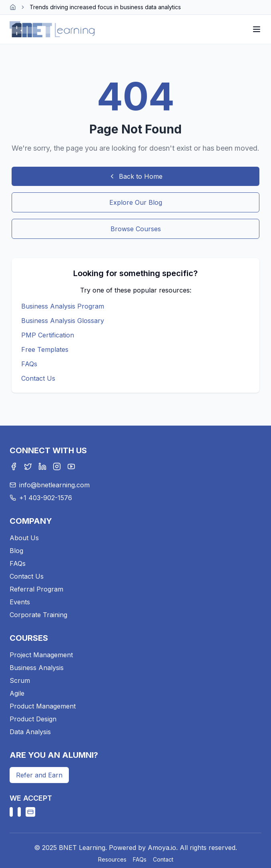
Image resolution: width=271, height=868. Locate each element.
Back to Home (135, 176)
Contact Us (38, 378)
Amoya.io (162, 848)
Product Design (33, 719)
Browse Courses (136, 229)
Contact (163, 859)
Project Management (41, 655)
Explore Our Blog (136, 202)
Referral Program (36, 589)
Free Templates (45, 349)
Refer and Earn (39, 775)
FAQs (29, 364)
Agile (17, 693)
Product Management (43, 706)
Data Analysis (30, 732)
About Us (24, 538)
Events (20, 602)
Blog (16, 551)
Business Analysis (37, 668)
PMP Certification (48, 335)
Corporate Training (38, 615)
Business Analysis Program (63, 306)
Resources (112, 859)
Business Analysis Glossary (63, 321)
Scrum (20, 680)
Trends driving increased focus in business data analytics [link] (105, 7)
